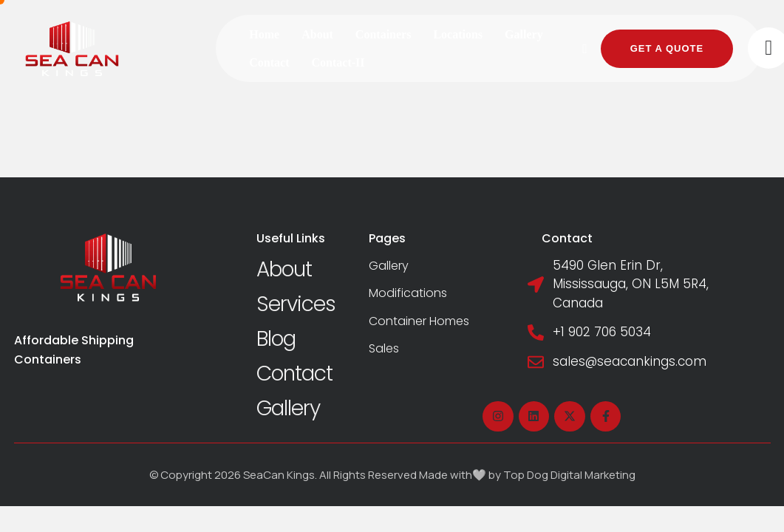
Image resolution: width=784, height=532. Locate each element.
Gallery (288, 408)
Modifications (408, 293)
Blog (276, 339)
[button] (585, 49)
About (284, 269)
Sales (384, 348)
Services (296, 304)
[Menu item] (264, 35)
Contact (294, 374)
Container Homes (419, 321)
